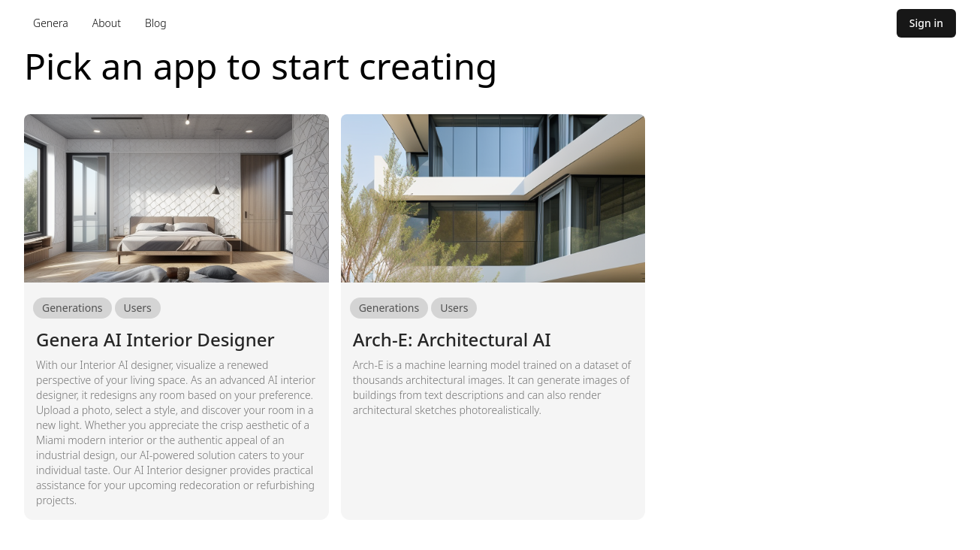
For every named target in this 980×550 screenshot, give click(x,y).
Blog (156, 23)
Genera (51, 23)
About (107, 23)
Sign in (926, 23)
